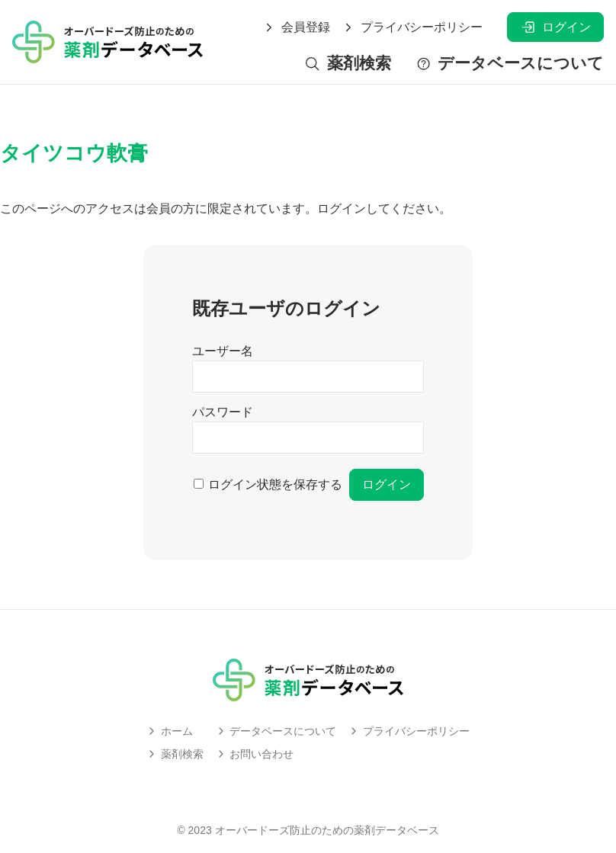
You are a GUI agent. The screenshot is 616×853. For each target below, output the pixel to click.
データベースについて (510, 64)
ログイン (555, 27)
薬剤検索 (347, 64)
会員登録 (297, 27)
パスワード (223, 412)
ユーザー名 (223, 351)
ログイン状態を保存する (275, 484)
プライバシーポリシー (412, 27)
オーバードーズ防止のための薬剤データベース (327, 830)
